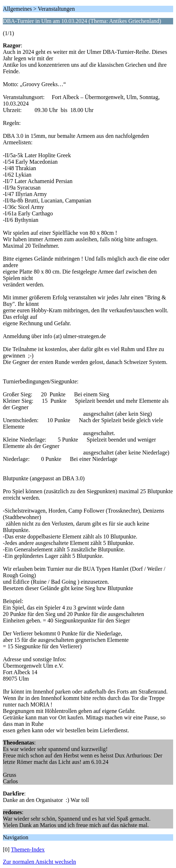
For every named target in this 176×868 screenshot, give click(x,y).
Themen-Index (28, 850)
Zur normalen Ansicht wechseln (39, 862)
